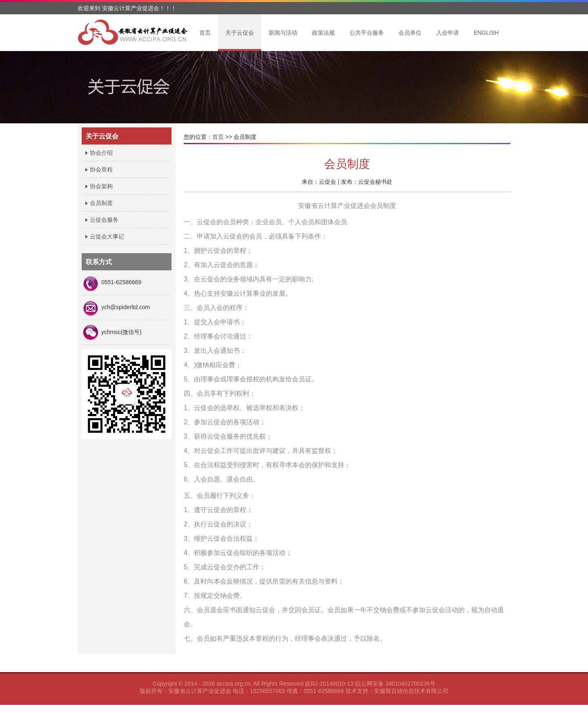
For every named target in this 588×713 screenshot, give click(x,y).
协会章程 (101, 169)
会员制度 (101, 203)
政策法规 (323, 33)
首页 (205, 33)
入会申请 (448, 33)
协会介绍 (101, 153)
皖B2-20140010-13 (329, 684)
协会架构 (101, 186)
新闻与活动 (283, 33)
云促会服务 (104, 220)
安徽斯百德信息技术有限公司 (411, 691)
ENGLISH (486, 33)
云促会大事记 (107, 236)
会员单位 (410, 33)
